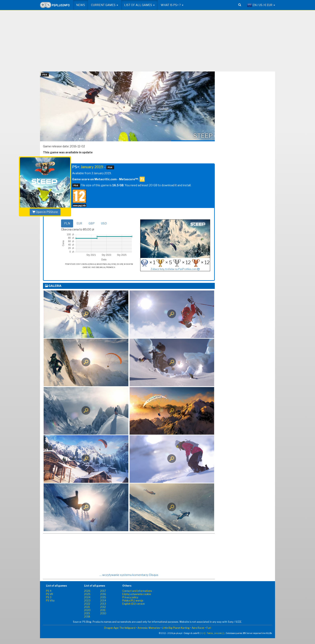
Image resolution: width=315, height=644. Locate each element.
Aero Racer (198, 628)
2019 (87, 613)
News (81, 5)
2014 (103, 601)
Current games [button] (105, 5)
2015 (103, 597)
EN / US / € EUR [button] (261, 5)
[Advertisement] (157, 42)
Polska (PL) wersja (133, 601)
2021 (87, 607)
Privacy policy (130, 597)
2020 (87, 610)
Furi (209, 628)
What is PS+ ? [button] (172, 5)
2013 (103, 604)
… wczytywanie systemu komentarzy (129, 575)
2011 (103, 610)
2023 (87, 601)
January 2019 (92, 167)
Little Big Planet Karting (176, 628)
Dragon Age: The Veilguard (120, 628)
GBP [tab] (92, 223)
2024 (87, 597)
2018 (87, 617)
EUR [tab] (79, 223)
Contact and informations (137, 591)
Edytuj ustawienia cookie (137, 594)
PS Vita (50, 601)
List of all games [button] (139, 5)
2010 (103, 613)
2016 (103, 594)
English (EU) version (134, 604)
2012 (103, 607)
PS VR (50, 594)
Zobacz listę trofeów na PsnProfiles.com (175, 269)
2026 (87, 591)
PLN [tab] (67, 223)
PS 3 (49, 597)
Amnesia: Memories (149, 628)
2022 (87, 604)
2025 (87, 594)
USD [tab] (104, 223)
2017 (103, 591)
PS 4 (49, 591)
